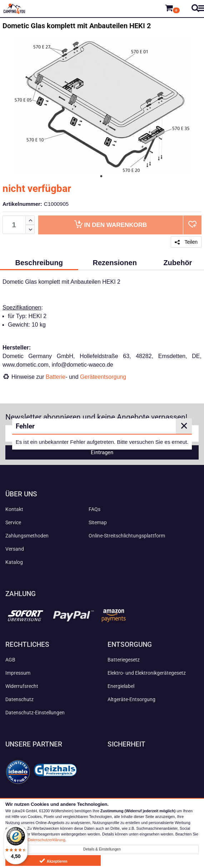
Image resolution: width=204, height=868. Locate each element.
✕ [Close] (184, 426)
